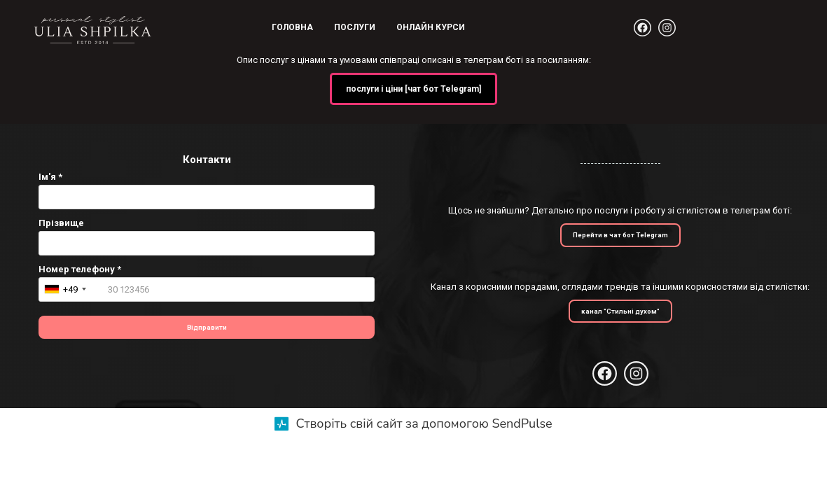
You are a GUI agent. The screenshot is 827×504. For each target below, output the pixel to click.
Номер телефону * (80, 269)
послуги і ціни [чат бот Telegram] (413, 89)
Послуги (355, 27)
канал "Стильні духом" (620, 311)
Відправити (207, 327)
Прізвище (61, 223)
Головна (292, 27)
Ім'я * (50, 177)
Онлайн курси (431, 27)
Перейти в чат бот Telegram (620, 235)
